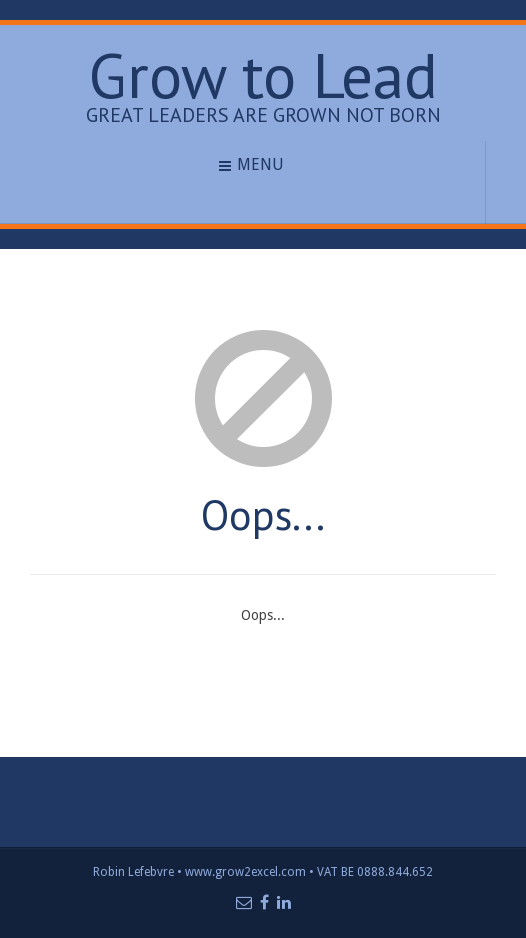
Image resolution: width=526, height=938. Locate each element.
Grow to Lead (263, 74)
